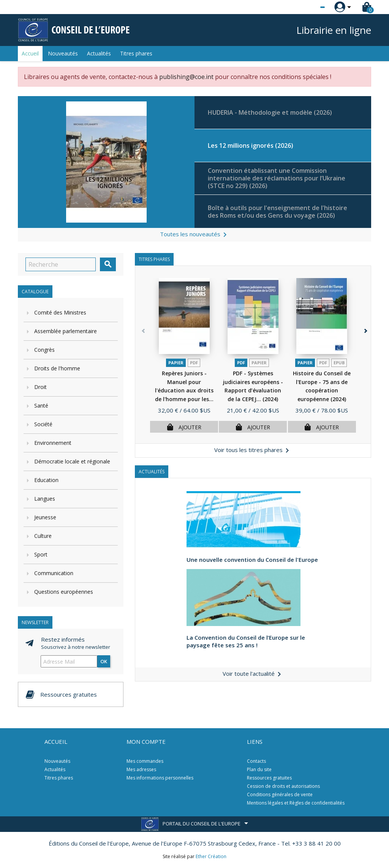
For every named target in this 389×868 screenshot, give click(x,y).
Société (43, 424)
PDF (194, 363)
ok (104, 661)
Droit (40, 387)
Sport (41, 554)
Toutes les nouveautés (195, 235)
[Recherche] (61, 264)
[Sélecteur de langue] (307, 7)
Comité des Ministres (60, 312)
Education (46, 480)
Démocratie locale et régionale (72, 461)
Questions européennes (64, 592)
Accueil (30, 53)
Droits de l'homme (57, 368)
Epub (339, 363)
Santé (41, 406)
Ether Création (211, 856)
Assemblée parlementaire (66, 331)
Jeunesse (45, 517)
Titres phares (136, 53)
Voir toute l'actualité (253, 674)
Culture (43, 536)
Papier (176, 363)
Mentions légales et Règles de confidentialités (296, 803)
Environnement (53, 443)
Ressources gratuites (269, 778)
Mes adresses (141, 769)
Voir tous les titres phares (253, 451)
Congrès (44, 350)
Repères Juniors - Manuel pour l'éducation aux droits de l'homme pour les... (184, 390)
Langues (45, 499)
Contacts (256, 761)
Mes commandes (145, 761)
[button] (364, 361)
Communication (54, 573)
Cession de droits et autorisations (283, 786)
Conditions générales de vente (280, 794)
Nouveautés (63, 53)
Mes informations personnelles (160, 778)
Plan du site (259, 769)
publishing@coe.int (186, 77)
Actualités (99, 53)
